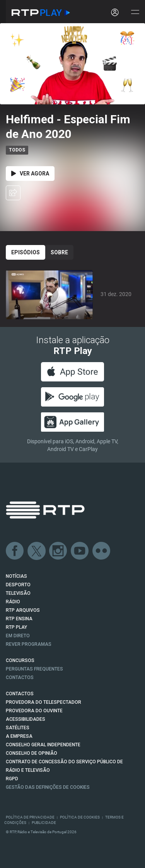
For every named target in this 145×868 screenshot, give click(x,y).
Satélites (18, 728)
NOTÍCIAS (16, 576)
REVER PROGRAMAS (29, 644)
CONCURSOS (20, 660)
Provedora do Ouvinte (34, 711)
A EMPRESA (19, 736)
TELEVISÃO (18, 593)
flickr (102, 551)
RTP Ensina (19, 619)
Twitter (37, 551)
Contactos (20, 677)
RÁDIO (13, 602)
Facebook (15, 551)
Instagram (58, 551)
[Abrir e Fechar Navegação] (135, 13)
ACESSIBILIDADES (26, 719)
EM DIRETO (18, 636)
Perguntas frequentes (34, 669)
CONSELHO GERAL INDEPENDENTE (43, 745)
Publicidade (44, 823)
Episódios (26, 252)
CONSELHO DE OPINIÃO (32, 753)
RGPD (12, 779)
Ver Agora (30, 174)
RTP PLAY (16, 627)
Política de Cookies (80, 817)
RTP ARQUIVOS (23, 610)
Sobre (59, 252)
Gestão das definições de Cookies (48, 787)
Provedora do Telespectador (43, 702)
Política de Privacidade (30, 817)
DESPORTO (18, 585)
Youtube (80, 551)
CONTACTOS (20, 694)
